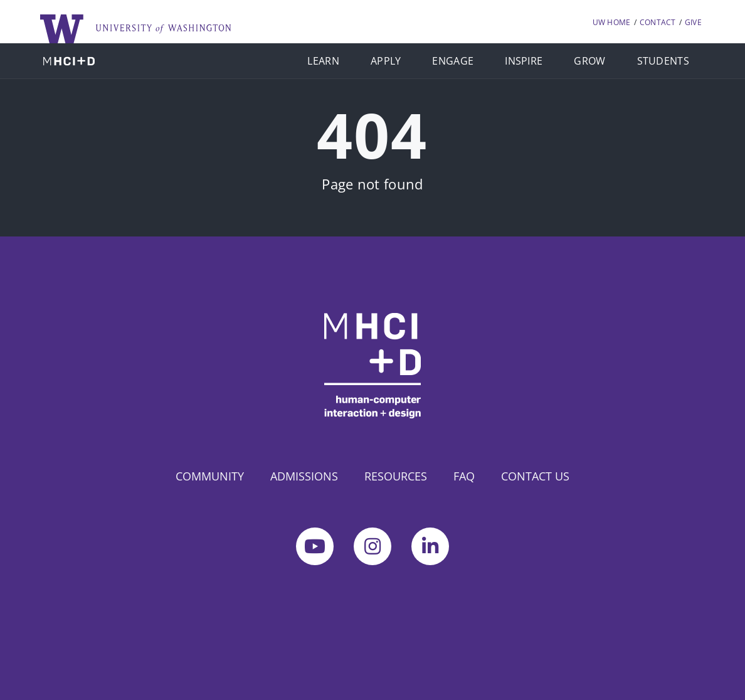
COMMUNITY (210, 476)
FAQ (464, 476)
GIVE (693, 22)
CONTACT (658, 22)
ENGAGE (453, 61)
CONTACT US (535, 476)
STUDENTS (663, 61)
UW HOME (612, 22)
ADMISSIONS (304, 476)
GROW (589, 61)
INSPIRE (524, 61)
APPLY (386, 61)
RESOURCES (396, 476)
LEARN (323, 61)
